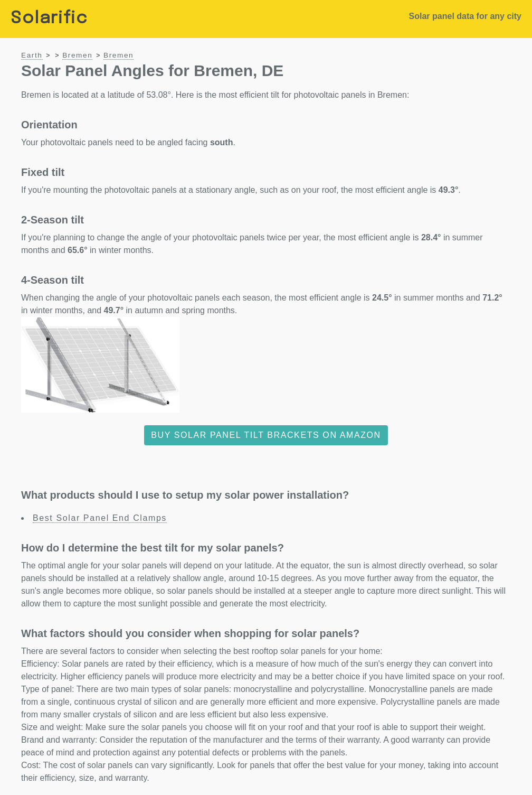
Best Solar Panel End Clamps (100, 518)
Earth (32, 55)
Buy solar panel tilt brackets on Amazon (266, 435)
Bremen (77, 55)
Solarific (49, 19)
